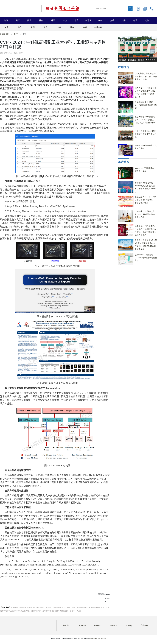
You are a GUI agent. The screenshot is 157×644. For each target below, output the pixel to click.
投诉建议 (98, 625)
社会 (41, 20)
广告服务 (144, 625)
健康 (7, 27)
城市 (72, 27)
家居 (33, 27)
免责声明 (82, 625)
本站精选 (124, 162)
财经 (53, 20)
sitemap (129, 625)
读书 (59, 27)
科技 (65, 20)
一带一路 (98, 27)
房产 (20, 27)
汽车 (100, 20)
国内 (29, 20)
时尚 (147, 20)
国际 (18, 20)
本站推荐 (124, 67)
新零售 (88, 20)
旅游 (124, 20)
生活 (85, 27)
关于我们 (66, 625)
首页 (6, 20)
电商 (77, 20)
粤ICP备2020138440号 (98, 639)
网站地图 (114, 625)
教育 (135, 20)
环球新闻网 (5, 34)
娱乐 (112, 20)
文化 (46, 27)
